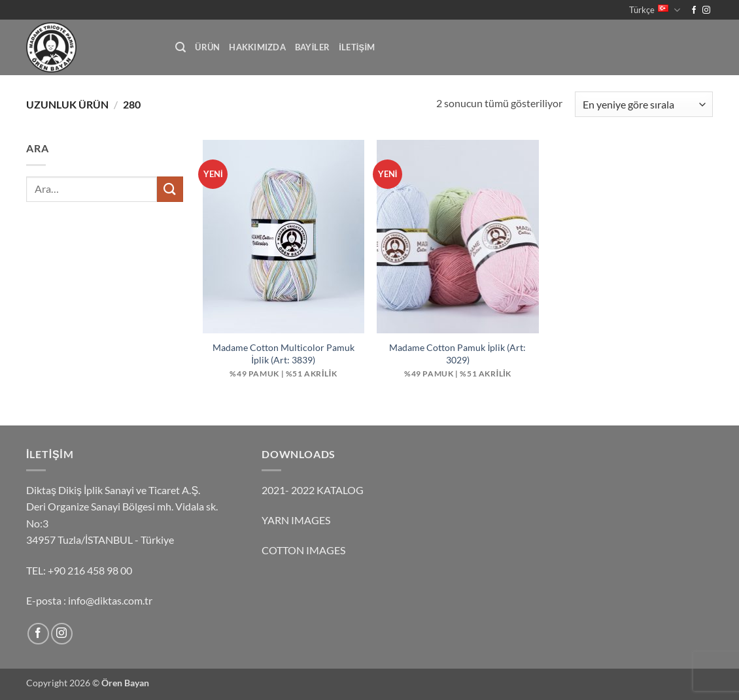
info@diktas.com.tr (110, 600)
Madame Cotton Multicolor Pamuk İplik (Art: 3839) (284, 354)
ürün (207, 47)
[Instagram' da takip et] (706, 10)
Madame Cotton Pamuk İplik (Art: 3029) (457, 354)
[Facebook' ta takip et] (694, 10)
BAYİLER (312, 47)
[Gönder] (170, 189)
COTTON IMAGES (303, 550)
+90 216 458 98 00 (90, 570)
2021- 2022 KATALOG (313, 490)
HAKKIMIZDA (257, 47)
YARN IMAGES (296, 520)
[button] (180, 47)
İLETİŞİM (357, 47)
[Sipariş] (644, 104)
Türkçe (655, 10)
